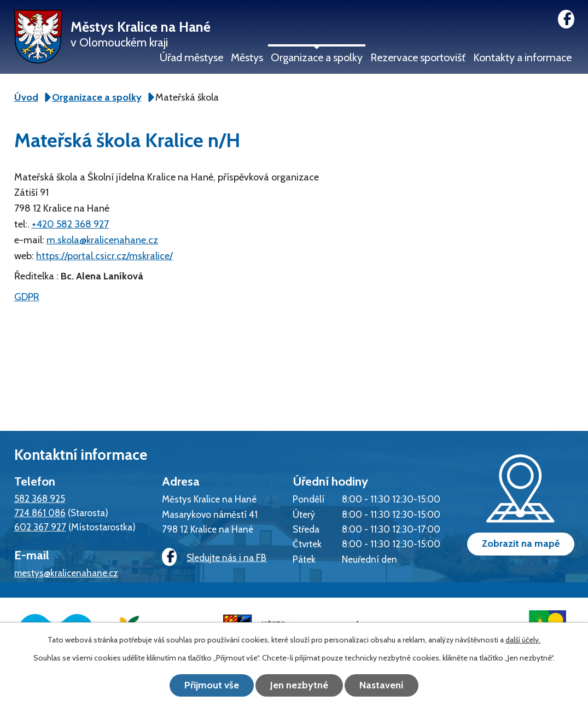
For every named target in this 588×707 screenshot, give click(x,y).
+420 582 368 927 (70, 224)
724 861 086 (40, 513)
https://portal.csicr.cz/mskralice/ (104, 256)
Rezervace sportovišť (418, 57)
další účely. (523, 640)
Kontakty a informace (522, 57)
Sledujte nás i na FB (214, 557)
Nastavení (382, 685)
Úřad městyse (191, 57)
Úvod (26, 97)
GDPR (27, 297)
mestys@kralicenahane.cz (66, 573)
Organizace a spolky (317, 57)
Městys (247, 57)
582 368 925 (40, 498)
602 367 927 (40, 527)
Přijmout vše (212, 685)
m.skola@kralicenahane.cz (102, 240)
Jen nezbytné (299, 685)
